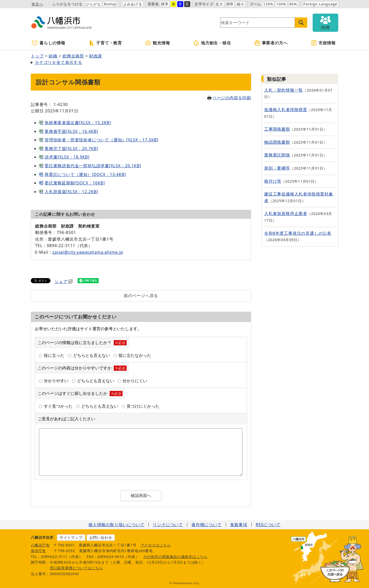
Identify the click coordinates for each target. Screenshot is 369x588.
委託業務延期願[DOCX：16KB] (75, 183)
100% (281, 4)
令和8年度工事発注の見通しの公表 (298, 233)
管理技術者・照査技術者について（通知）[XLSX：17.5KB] (101, 140)
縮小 (241, 4)
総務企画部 (73, 56)
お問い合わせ (101, 537)
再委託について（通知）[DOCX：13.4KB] (85, 174)
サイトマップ (71, 537)
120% (268, 4)
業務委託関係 (277, 155)
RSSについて (268, 525)
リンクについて (168, 525)
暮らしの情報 (49, 43)
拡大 (219, 4)
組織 (53, 56)
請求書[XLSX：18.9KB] (67, 157)
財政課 (96, 56)
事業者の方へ (271, 43)
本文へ (37, 4)
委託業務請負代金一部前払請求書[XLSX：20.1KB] (93, 166)
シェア (64, 281)
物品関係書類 (277, 142)
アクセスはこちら (156, 545)
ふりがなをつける (67, 4)
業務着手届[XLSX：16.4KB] (71, 131)
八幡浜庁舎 (40, 545)
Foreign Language (320, 4)
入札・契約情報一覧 (284, 90)
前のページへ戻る (141, 296)
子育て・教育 (105, 43)
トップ (37, 56)
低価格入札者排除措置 (286, 110)
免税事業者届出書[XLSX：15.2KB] (78, 123)
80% (293, 4)
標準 (165, 4)
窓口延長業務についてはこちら (76, 568)
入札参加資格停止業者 (286, 213)
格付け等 (273, 181)
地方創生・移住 (212, 43)
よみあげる (133, 4)
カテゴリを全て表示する (59, 62)
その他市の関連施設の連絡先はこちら (176, 557)
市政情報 (323, 43)
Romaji (110, 4)
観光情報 (157, 43)
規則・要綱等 (277, 168)
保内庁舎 (38, 551)
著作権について (207, 525)
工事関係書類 (277, 129)
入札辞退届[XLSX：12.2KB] (71, 192)
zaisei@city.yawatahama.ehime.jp (88, 252)
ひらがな (93, 4)
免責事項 (239, 525)
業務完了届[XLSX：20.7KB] (71, 149)
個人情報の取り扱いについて (116, 525)
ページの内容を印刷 (229, 98)
